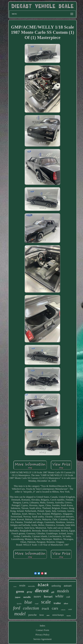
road (37, 604)
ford (17, 608)
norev (37, 597)
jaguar (18, 597)
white (59, 596)
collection (31, 608)
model (20, 614)
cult (68, 597)
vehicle (63, 610)
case (70, 609)
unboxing (56, 586)
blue (28, 602)
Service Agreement (42, 639)
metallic (27, 597)
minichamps (58, 615)
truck (45, 608)
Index (43, 626)
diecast (42, 591)
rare (48, 615)
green (20, 591)
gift (53, 592)
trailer (57, 603)
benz (42, 615)
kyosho (19, 604)
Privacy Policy (42, 635)
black (43, 585)
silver (66, 604)
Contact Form (42, 630)
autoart (68, 586)
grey (29, 592)
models (63, 591)
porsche (32, 615)
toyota (69, 616)
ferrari (48, 597)
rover (15, 587)
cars (55, 608)
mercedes (31, 586)
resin (22, 585)
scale (46, 602)
